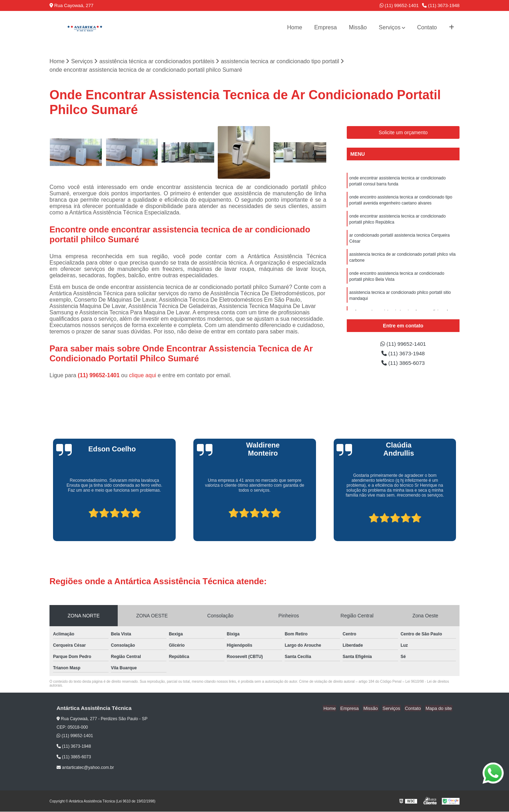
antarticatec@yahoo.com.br (85, 768)
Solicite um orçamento (403, 133)
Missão (358, 27)
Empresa (326, 27)
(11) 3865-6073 (403, 364)
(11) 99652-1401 (399, 5)
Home (295, 27)
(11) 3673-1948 (441, 5)
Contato (427, 27)
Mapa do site (439, 708)
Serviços (390, 27)
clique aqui (143, 375)
